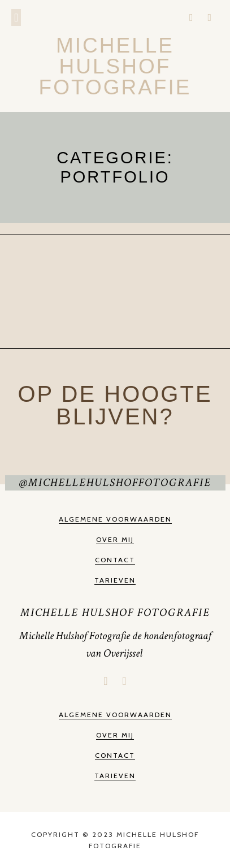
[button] (16, 18)
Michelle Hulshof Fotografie (115, 66)
